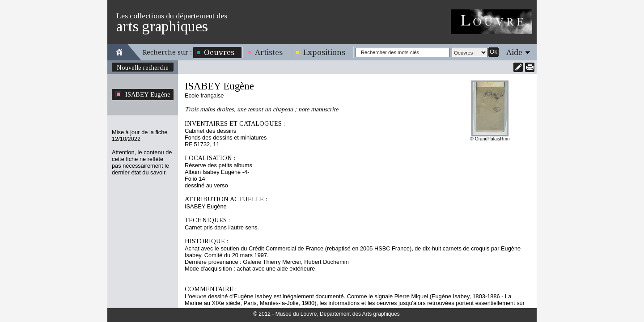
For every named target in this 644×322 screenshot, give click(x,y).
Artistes (269, 52)
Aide (514, 52)
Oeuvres (219, 52)
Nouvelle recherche (143, 68)
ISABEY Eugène (148, 94)
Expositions (324, 52)
